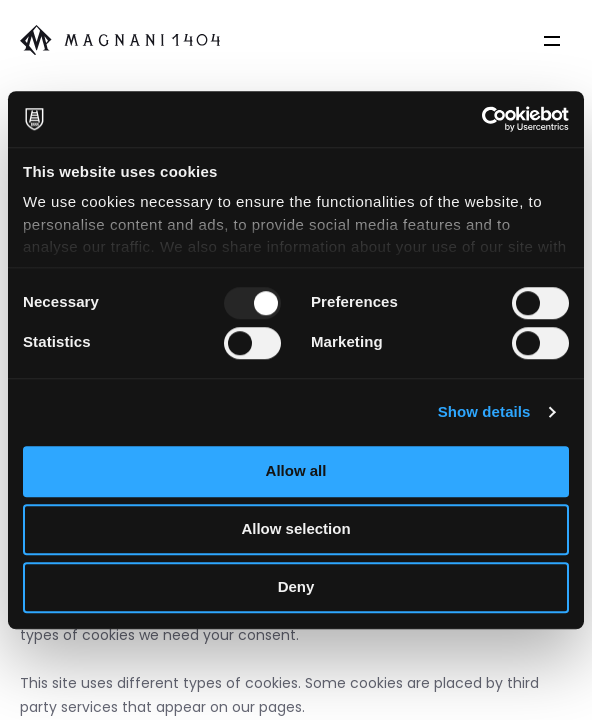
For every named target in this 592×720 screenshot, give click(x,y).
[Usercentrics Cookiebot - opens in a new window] (481, 119)
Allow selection (295, 528)
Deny (296, 586)
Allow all (296, 470)
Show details (484, 411)
